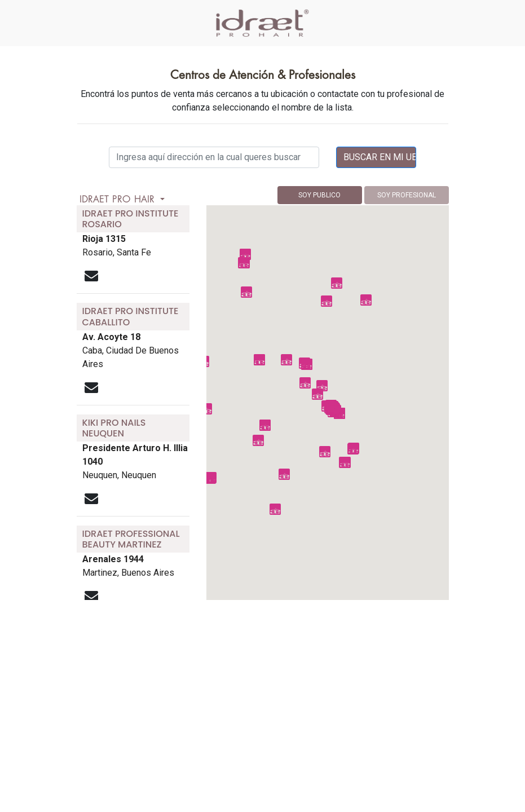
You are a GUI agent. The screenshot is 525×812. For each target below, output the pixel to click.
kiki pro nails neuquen (114, 428)
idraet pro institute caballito (131, 316)
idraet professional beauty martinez (131, 539)
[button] (305, 383)
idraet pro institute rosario (131, 219)
